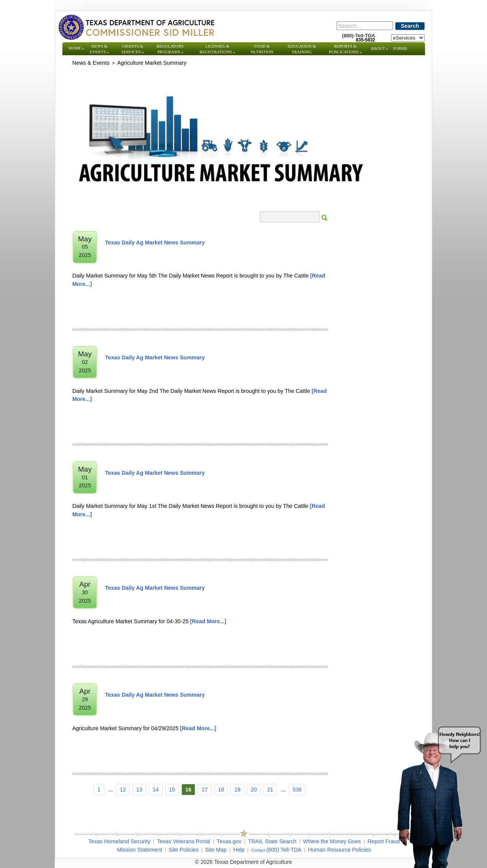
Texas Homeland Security (119, 841)
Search (410, 26)
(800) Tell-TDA (284, 850)
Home (77, 48)
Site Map (216, 850)
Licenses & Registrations (217, 49)
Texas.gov (229, 841)
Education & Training (302, 49)
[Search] (365, 26)
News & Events (99, 49)
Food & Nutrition (262, 49)
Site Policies (183, 850)
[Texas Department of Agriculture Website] (136, 27)
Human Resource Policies (339, 850)
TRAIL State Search (272, 841)
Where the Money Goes (332, 841)
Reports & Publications (345, 49)
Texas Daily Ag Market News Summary (155, 243)
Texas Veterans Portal (183, 841)
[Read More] (208, 621)
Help (239, 850)
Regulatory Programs (170, 49)
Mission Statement (140, 850)
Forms (400, 48)
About (379, 48)
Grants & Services (133, 49)
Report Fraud (384, 841)
